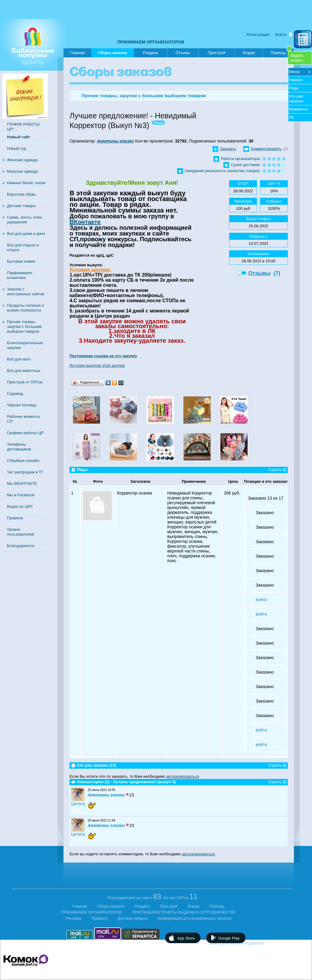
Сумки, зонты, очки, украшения (25, 220)
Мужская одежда (22, 171)
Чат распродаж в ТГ (25, 472)
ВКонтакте (85, 222)
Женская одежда (22, 160)
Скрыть (275, 470)
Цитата (78, 804)
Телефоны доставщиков (19, 447)
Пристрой (216, 53)
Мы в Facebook (21, 495)
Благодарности (21, 546)
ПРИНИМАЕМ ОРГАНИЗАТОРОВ (151, 42)
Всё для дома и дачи (26, 234)
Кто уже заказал (296, 99)
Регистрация (258, 35)
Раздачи (151, 53)
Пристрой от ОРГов (25, 382)
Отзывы (183, 53)
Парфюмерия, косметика (20, 275)
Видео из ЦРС (20, 506)
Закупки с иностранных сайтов (26, 291)
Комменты (298, 109)
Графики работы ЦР (25, 433)
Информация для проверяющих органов (194, 918)
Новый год (16, 148)
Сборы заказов (112, 54)
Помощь (281, 52)
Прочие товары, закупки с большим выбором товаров (24, 327)
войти (261, 600)
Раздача (142, 906)
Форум (249, 53)
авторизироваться (183, 776)
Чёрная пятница (22, 405)
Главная (77, 53)
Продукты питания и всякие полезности (25, 308)
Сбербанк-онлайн (23, 461)
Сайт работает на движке (249, 943)
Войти (281, 35)
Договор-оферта (133, 918)
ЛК (291, 117)
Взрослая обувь (21, 194)
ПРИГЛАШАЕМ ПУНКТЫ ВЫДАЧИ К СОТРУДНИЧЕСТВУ (184, 912)
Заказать (228, 149)
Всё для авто (19, 359)
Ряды (294, 88)
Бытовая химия (21, 261)
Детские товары (21, 206)
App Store (186, 938)
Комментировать (266, 149)
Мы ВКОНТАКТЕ (22, 484)
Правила (15, 518)
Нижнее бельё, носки (26, 183)
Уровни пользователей (21, 532)
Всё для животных (24, 371)
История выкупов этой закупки (97, 365)
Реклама (73, 918)
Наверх (296, 80)
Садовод (15, 394)
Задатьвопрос (297, 58)
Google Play (229, 938)
